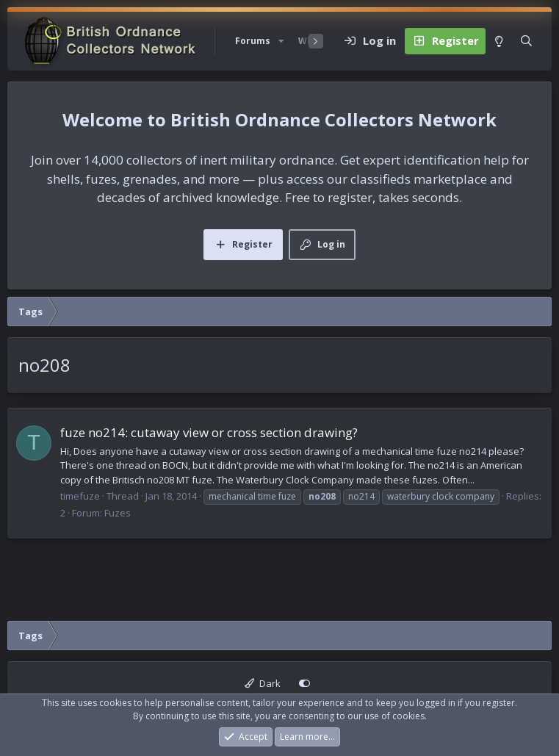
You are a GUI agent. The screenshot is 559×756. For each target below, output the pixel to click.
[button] (281, 41)
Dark (263, 683)
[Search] (526, 41)
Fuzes (118, 513)
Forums (253, 41)
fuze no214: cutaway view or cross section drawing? (209, 432)
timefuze (80, 496)
